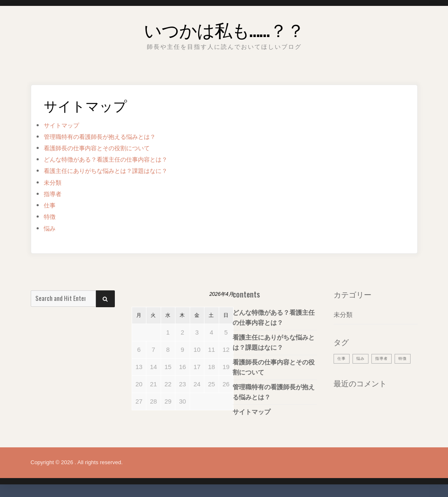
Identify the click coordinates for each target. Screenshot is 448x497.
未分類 (54, 182)
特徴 (51, 217)
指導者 (54, 194)
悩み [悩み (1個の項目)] (363, 358)
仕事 (51, 205)
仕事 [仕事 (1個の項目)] (342, 358)
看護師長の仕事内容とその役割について (108, 148)
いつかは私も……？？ (224, 27)
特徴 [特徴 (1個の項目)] (342, 371)
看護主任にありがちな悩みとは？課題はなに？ (119, 171)
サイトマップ (65, 125)
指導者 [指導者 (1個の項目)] (386, 358)
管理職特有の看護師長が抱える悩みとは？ (112, 137)
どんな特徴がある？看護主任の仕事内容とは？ (119, 159)
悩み (51, 228)
